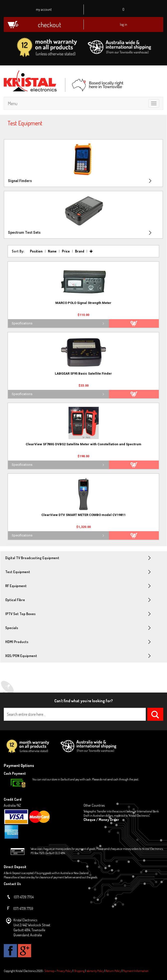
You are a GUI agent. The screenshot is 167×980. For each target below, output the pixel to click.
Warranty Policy (95, 971)
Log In (124, 24)
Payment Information (136, 971)
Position (37, 251)
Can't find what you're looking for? (84, 701)
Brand (80, 251)
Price (66, 251)
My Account (44, 9)
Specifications (22, 323)
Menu (13, 103)
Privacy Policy (64, 971)
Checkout (49, 25)
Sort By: (18, 251)
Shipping (79, 971)
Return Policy (113, 971)
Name (53, 251)
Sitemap (49, 971)
